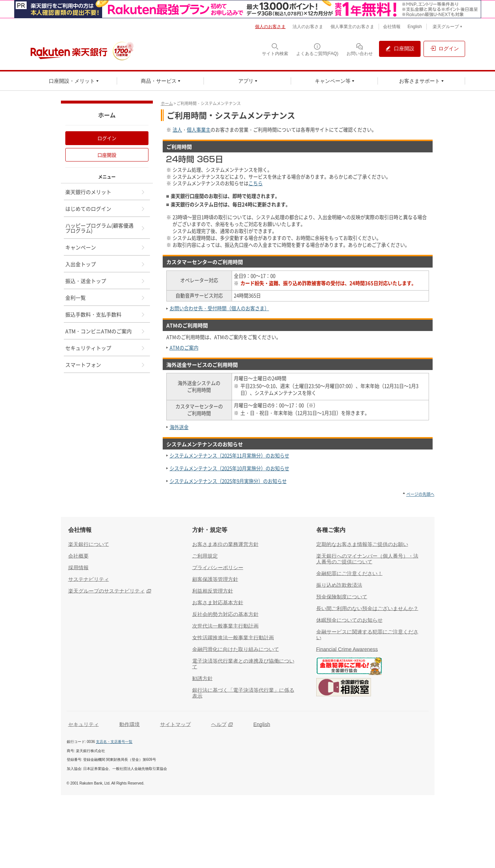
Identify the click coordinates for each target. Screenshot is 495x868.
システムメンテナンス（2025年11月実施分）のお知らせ (229, 456)
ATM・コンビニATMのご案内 (105, 331)
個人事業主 (199, 130)
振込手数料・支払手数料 (105, 314)
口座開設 (107, 155)
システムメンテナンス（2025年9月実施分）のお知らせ (228, 481)
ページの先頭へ (420, 494)
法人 (177, 130)
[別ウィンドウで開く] (247, 9)
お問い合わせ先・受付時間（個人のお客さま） (219, 308)
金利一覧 (105, 297)
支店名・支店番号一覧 (114, 742)
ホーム (167, 103)
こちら (256, 183)
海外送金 (179, 427)
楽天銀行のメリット (105, 192)
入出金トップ (105, 264)
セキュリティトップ (105, 348)
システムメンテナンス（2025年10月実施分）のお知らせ (229, 468)
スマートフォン (105, 365)
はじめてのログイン (105, 209)
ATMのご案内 (184, 348)
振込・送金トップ (105, 281)
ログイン (107, 138)
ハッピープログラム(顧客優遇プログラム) (105, 228)
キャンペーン (105, 247)
